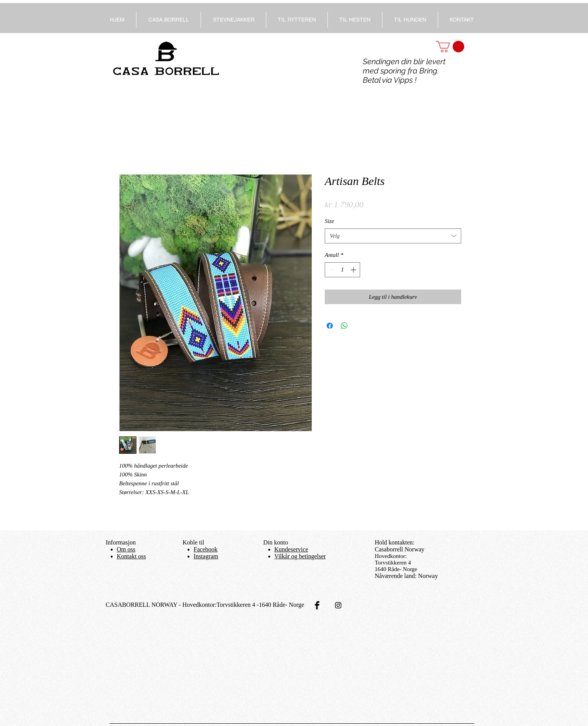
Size (329, 221)
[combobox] (393, 236)
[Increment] (354, 270)
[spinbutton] (343, 270)
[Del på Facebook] (330, 326)
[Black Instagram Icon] (338, 605)
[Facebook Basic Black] (317, 605)
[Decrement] (331, 270)
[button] (450, 47)
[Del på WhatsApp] (344, 326)
